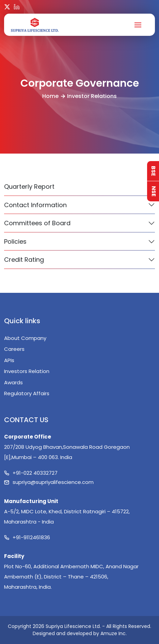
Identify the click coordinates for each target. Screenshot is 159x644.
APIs (9, 360)
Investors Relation (27, 371)
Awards (13, 382)
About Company (25, 338)
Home (50, 96)
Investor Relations (92, 96)
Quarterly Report (29, 187)
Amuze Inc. (114, 633)
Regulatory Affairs (27, 393)
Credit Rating (24, 260)
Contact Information (35, 205)
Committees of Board (37, 223)
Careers (14, 349)
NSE (154, 191)
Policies (15, 241)
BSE (153, 171)
